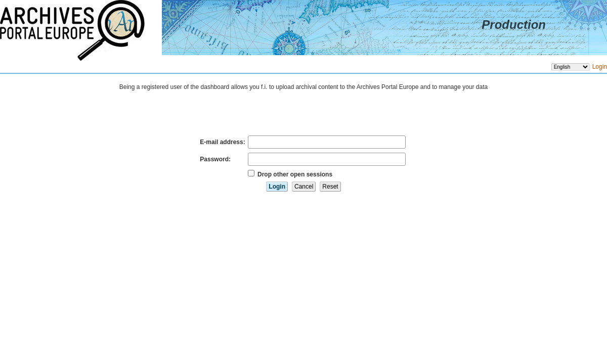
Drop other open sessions (295, 174)
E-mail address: (222, 142)
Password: (215, 159)
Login (600, 67)
